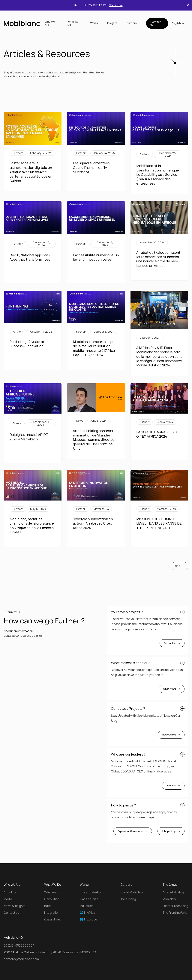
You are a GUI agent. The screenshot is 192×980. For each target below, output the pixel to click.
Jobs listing (128, 899)
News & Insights (15, 906)
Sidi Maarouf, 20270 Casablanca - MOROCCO (50, 952)
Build (47, 906)
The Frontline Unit (175, 913)
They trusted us (91, 892)
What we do (52, 892)
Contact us (156, 23)
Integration (52, 913)
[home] (22, 23)
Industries (87, 906)
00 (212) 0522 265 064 (30, 636)
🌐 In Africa (87, 913)
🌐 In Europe (88, 919)
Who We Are (50, 23)
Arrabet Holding (173, 892)
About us (10, 892)
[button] (178, 23)
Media (8, 899)
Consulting (52, 899)
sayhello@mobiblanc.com (21, 959)
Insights (112, 23)
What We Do (73, 23)
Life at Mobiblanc (132, 892)
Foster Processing (175, 906)
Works (94, 23)
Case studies (89, 899)
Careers (132, 23)
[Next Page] (180, 566)
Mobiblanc (170, 899)
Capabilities (52, 919)
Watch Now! (116, 5)
